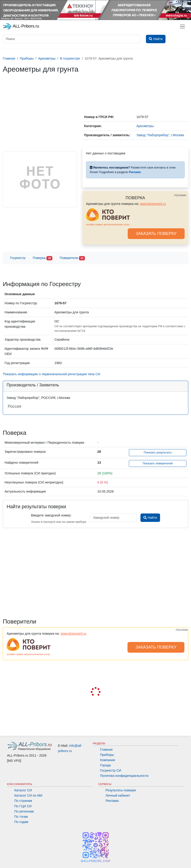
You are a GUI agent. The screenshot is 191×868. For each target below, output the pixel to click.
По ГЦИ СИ (23, 806)
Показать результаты (158, 453)
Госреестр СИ (111, 770)
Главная (106, 750)
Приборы (107, 755)
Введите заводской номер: (51, 515)
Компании (108, 760)
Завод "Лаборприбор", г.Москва (160, 135)
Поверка (43, 258)
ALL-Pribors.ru (21, 26)
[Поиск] (72, 39)
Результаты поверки (121, 790)
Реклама (112, 801)
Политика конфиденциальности (124, 776)
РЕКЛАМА (180, 195)
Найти (150, 518)
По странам (23, 801)
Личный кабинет (118, 795)
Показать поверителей (158, 463)
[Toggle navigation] (182, 26)
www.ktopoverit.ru (153, 204)
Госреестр (18, 258)
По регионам (24, 811)
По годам (21, 822)
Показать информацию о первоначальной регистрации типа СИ (52, 374)
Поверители (72, 258)
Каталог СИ (23, 790)
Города (106, 765)
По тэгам (21, 817)
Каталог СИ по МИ (28, 795)
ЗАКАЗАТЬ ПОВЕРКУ (156, 234)
